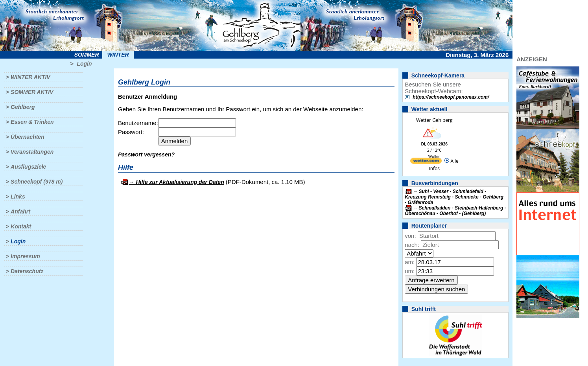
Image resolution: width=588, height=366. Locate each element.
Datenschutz (27, 271)
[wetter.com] (426, 162)
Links (18, 197)
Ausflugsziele (28, 167)
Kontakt (21, 226)
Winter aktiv (30, 77)
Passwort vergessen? (146, 154)
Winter (118, 55)
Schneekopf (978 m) (37, 182)
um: (410, 271)
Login (84, 64)
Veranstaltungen (32, 152)
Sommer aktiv (32, 92)
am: (410, 262)
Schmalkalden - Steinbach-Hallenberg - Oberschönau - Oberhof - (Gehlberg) (455, 211)
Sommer (87, 55)
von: (410, 236)
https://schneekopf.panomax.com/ (451, 97)
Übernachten (28, 137)
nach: (412, 245)
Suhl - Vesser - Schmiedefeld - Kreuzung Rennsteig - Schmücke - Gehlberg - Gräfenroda (454, 197)
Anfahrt (20, 212)
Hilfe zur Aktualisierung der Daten (180, 182)
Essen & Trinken (32, 122)
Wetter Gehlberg (434, 120)
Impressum (25, 256)
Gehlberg (23, 107)
